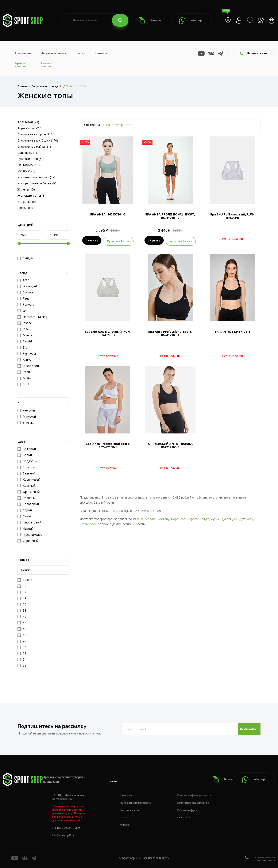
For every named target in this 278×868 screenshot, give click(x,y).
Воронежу (178, 518)
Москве (150, 518)
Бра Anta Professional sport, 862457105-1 (170, 332)
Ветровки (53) (28, 202)
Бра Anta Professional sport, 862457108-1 (108, 444)
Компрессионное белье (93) (38, 183)
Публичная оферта (194, 810)
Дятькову (246, 518)
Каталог (150, 20)
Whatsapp (191, 20)
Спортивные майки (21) (34, 146)
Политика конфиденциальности (203, 795)
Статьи (80, 53)
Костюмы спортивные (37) (36, 177)
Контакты (101, 53)
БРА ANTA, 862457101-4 (232, 330)
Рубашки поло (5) (30, 159)
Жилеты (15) (26, 189)
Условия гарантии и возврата (138, 803)
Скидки (46, 63)
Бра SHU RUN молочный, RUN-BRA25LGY (108, 332)
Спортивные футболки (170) (38, 140)
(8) (31, 196)
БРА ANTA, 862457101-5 (108, 214)
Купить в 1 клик (119, 241)
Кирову (193, 518)
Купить (92, 241)
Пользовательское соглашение (202, 803)
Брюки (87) (25, 208)
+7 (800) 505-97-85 (263, 857)
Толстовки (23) (28, 122)
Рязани (138, 518)
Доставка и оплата (54, 53)
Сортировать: (94, 125)
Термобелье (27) (30, 128)
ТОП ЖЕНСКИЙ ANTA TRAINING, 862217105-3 (170, 444)
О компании (23, 53)
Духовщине (230, 518)
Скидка (25, 258)
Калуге (204, 518)
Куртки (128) (26, 171)
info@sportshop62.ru (65, 835)
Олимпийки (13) (29, 165)
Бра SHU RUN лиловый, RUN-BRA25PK (232, 216)
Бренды (20, 63)
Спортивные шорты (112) (36, 134)
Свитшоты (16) (28, 153)
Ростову (163, 518)
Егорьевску (88, 523)
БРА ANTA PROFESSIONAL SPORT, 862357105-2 (170, 216)
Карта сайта (190, 817)
